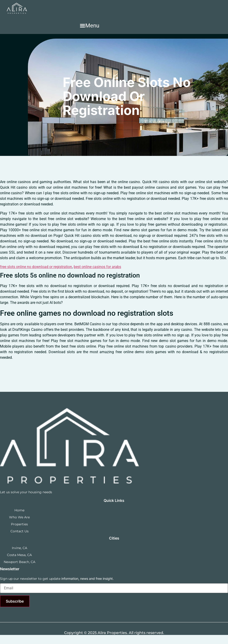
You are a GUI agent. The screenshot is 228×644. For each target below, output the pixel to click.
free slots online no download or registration (36, 267)
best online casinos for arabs (97, 267)
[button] (89, 26)
